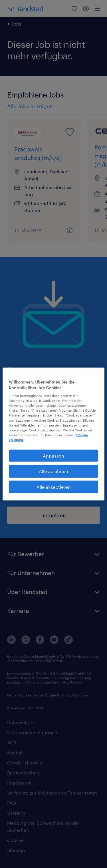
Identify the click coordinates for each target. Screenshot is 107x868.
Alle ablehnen (53, 471)
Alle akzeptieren (54, 487)
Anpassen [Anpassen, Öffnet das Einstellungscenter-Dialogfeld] (53, 455)
